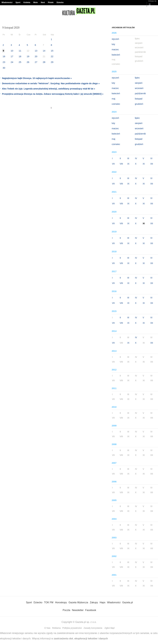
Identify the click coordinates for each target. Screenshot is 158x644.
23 (4, 62)
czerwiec (116, 104)
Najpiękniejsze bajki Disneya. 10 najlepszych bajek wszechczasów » (37, 78)
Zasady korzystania (93, 628)
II (120, 158)
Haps (103, 602)
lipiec (137, 78)
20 (36, 56)
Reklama (56, 628)
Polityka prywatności (72, 628)
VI (151, 158)
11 (20, 51)
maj (113, 99)
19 (28, 56)
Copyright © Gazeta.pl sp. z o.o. (79, 622)
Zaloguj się (152, 1)
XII (152, 164)
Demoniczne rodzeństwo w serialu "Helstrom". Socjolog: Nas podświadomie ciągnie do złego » (51, 83)
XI (144, 164)
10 (12, 51)
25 (20, 62)
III (128, 158)
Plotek (51, 2)
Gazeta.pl (127, 602)
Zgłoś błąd (109, 628)
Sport (18, 2)
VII (113, 164)
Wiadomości (7, 2)
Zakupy (94, 602)
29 (52, 62)
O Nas (47, 628)
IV (136, 158)
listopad (139, 99)
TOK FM (49, 602)
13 (36, 51)
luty (113, 44)
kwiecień (116, 55)
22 (52, 56)
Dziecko (60, 2)
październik (140, 93)
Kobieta (27, 2)
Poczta (66, 610)
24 (12, 62)
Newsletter (78, 610)
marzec (115, 50)
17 (12, 56)
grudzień (139, 104)
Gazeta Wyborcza (78, 602)
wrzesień (139, 88)
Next (43, 2)
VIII (121, 164)
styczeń (115, 39)
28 (44, 62)
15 (52, 51)
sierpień (139, 83)
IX (128, 164)
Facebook (91, 610)
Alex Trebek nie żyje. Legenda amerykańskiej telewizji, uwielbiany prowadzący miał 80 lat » (49, 89)
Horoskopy (61, 602)
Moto (36, 2)
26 (28, 62)
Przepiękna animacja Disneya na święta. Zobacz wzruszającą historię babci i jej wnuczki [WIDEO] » (53, 94)
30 (4, 68)
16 (4, 56)
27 (36, 62)
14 (44, 51)
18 (20, 56)
